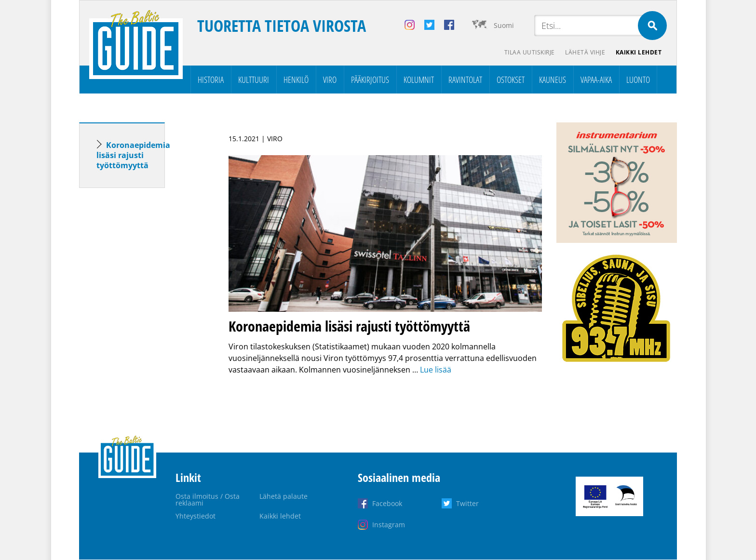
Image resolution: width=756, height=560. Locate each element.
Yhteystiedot (196, 516)
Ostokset (511, 80)
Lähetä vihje (584, 53)
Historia (211, 80)
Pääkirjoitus (370, 80)
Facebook (387, 504)
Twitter (467, 504)
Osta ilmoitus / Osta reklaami (208, 500)
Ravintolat (465, 80)
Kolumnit (419, 80)
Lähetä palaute (283, 497)
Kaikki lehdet (638, 53)
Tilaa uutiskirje (527, 53)
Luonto (638, 80)
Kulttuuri (254, 80)
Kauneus (553, 80)
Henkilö (296, 80)
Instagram (389, 525)
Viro (330, 80)
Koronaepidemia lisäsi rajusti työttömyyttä (133, 156)
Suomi (504, 25)
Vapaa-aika (596, 80)
